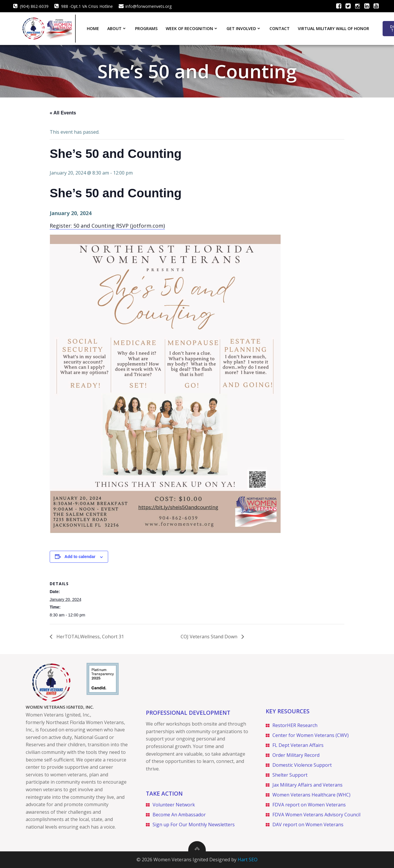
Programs (146, 28)
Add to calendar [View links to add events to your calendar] (80, 557)
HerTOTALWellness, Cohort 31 (90, 637)
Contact (280, 28)
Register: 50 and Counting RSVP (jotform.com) (107, 226)
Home (93, 28)
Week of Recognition (192, 28)
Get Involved (244, 28)
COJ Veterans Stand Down (210, 637)
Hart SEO (248, 860)
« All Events (63, 113)
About (117, 28)
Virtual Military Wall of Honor (333, 28)
